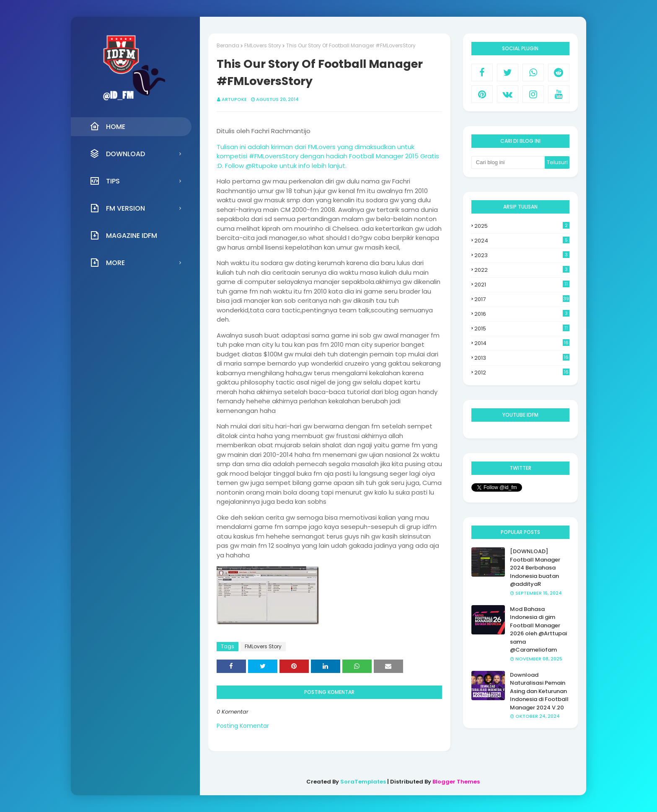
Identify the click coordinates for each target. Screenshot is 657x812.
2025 (522, 226)
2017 (522, 299)
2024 (522, 241)
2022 (522, 270)
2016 (522, 314)
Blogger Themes (456, 782)
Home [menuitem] (107, 126)
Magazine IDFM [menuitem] (123, 235)
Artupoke (234, 99)
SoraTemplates (363, 782)
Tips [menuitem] (105, 181)
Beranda (228, 45)
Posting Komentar (243, 726)
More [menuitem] (107, 263)
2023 (522, 255)
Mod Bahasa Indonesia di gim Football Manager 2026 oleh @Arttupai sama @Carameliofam (538, 630)
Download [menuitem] (117, 154)
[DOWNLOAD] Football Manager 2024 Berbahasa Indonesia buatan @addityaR (535, 568)
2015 (522, 329)
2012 (522, 373)
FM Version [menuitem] (117, 208)
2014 (522, 343)
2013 (522, 358)
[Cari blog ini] (508, 162)
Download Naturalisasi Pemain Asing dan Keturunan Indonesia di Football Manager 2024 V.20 (539, 691)
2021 (522, 285)
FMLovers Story (263, 45)
